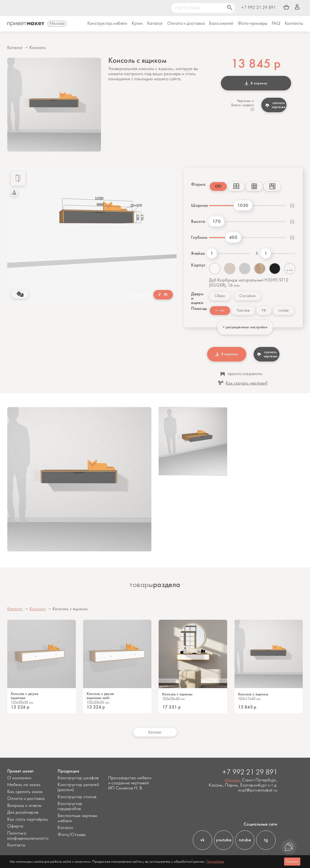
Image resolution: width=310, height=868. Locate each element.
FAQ (276, 24)
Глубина (198, 237)
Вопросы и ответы (24, 806)
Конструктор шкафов (78, 778)
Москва (232, 780)
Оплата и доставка (26, 799)
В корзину (256, 83)
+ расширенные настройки (245, 327)
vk (202, 840)
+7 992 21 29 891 (259, 8)
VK (264, 310)
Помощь (197, 308)
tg (266, 840)
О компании (19, 778)
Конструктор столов (77, 797)
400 (233, 237)
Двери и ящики (197, 298)
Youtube (243, 310)
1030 (243, 205)
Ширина (198, 205)
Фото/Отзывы (72, 835)
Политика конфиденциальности (28, 836)
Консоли (38, 48)
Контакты (294, 24)
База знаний (221, 24)
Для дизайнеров (23, 812)
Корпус (198, 265)
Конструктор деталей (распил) (78, 787)
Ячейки (198, 253)
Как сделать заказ (25, 792)
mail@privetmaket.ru (258, 791)
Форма (197, 184)
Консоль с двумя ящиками (25, 696)
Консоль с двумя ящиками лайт (100, 696)
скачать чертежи (275, 105)
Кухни (137, 24)
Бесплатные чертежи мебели (77, 818)
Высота (198, 221)
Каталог (155, 24)
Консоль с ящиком (177, 694)
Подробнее (215, 862)
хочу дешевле (139, 295)
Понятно (292, 862)
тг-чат (220, 310)
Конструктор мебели (107, 24)
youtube (224, 840)
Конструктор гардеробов (70, 806)
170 (217, 221)
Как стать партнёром (28, 820)
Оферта (15, 826)
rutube (283, 310)
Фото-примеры (253, 24)
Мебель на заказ (24, 785)
